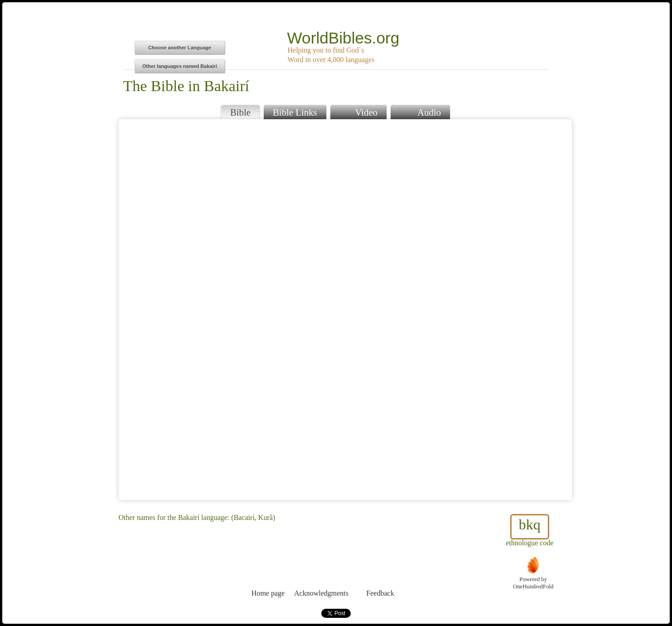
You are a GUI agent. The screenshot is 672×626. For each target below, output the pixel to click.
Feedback (380, 576)
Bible (240, 112)
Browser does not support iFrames (345, 310)
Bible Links (295, 112)
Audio (420, 111)
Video (358, 111)
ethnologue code (529, 530)
